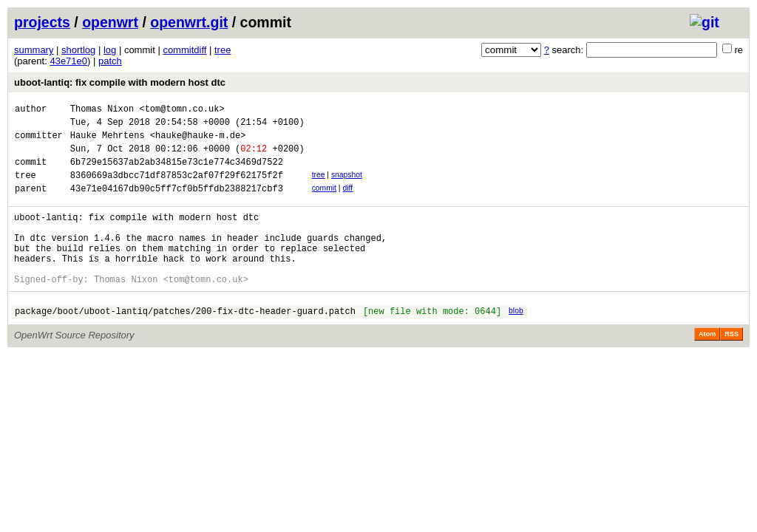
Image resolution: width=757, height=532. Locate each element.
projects (42, 22)
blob (516, 342)
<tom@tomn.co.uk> (181, 110)
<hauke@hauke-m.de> (198, 141)
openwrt (110, 22)
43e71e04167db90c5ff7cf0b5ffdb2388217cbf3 (177, 204)
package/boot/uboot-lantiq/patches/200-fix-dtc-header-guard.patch (185, 344)
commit (324, 201)
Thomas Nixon (102, 110)
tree (223, 50)
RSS (731, 367)
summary (34, 50)
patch (110, 61)
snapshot (347, 186)
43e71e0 (68, 61)
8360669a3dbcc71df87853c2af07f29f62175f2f (177, 188)
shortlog (78, 50)
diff (347, 201)
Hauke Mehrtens (108, 141)
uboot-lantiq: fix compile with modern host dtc (120, 82)
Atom (707, 367)
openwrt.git (189, 22)
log (110, 50)
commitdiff (184, 50)
